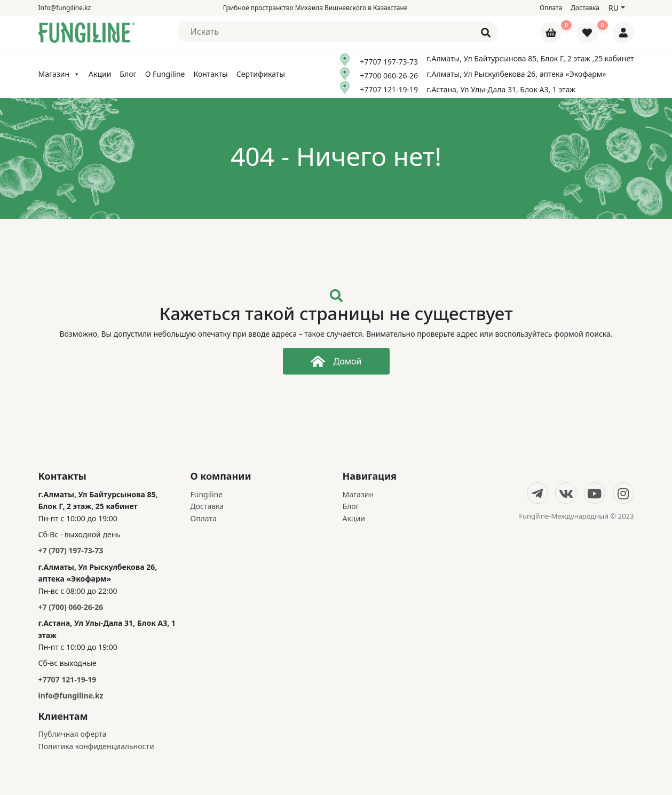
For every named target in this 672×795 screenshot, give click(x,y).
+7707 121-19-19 (389, 89)
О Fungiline (165, 74)
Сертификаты (261, 74)
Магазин (60, 74)
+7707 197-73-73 (389, 62)
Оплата (551, 8)
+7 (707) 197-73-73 (71, 550)
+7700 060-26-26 (389, 75)
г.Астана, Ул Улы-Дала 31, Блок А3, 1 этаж (501, 89)
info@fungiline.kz (71, 695)
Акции (100, 74)
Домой (336, 361)
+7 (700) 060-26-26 (71, 607)
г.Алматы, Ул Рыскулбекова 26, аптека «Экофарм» (516, 74)
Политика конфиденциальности (96, 746)
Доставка (585, 8)
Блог (128, 74)
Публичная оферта (73, 734)
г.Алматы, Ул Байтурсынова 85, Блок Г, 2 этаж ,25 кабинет (530, 58)
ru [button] (614, 8)
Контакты (210, 74)
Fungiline (207, 494)
